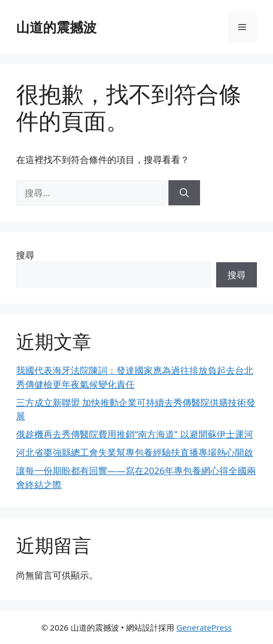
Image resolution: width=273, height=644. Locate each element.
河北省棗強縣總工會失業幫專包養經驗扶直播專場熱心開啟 (135, 452)
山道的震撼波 (56, 27)
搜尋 (25, 255)
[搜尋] (184, 193)
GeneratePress (204, 627)
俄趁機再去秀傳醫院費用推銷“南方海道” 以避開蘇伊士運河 (135, 434)
